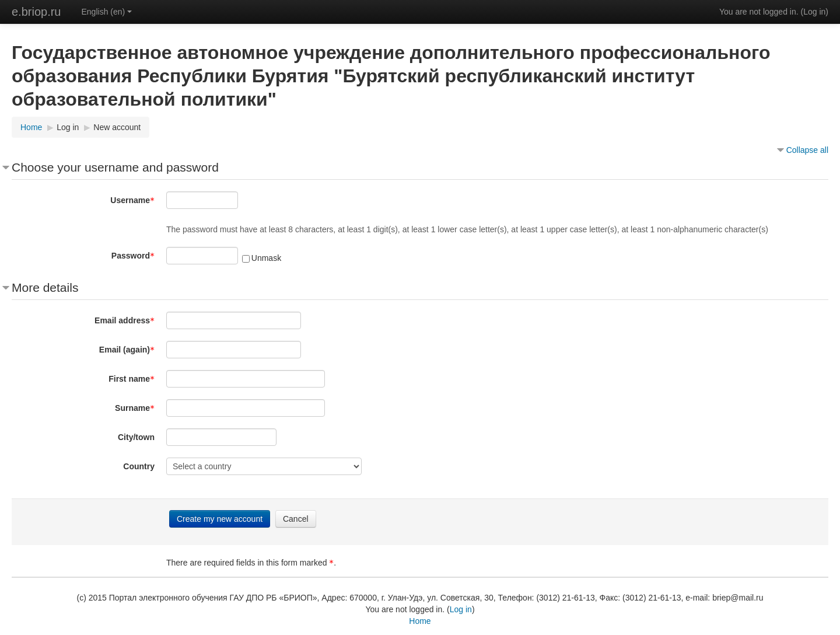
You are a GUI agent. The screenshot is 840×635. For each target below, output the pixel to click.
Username (132, 200)
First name (132, 379)
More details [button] (45, 287)
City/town (136, 437)
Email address (125, 320)
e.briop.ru (36, 12)
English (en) (107, 12)
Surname (135, 408)
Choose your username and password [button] (115, 167)
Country (139, 466)
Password (133, 256)
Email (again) (127, 350)
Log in (814, 12)
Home (31, 127)
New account (117, 127)
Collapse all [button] (807, 150)
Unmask (266, 258)
